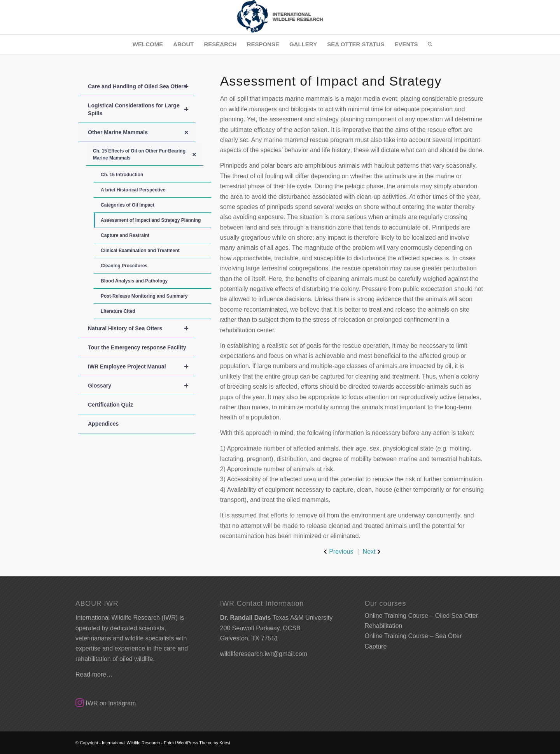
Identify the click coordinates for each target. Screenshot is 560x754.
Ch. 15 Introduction (122, 175)
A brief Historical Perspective (133, 190)
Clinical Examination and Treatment (140, 251)
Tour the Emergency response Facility (137, 347)
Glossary (142, 386)
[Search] (428, 44)
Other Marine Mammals (142, 132)
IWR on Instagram (106, 703)
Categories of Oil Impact (128, 205)
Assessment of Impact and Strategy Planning (151, 220)
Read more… (94, 674)
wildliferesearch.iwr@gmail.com (264, 654)
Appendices (103, 424)
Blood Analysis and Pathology (134, 281)
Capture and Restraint (125, 235)
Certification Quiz (110, 405)
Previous (338, 552)
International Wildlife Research (131, 743)
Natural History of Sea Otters (142, 328)
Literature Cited (118, 311)
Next (373, 552)
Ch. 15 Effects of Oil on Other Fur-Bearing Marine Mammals (148, 154)
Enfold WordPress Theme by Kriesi (197, 743)
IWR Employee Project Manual (142, 366)
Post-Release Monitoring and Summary (144, 296)
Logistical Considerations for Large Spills (142, 109)
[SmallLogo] (280, 17)
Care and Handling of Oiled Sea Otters (142, 86)
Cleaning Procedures (124, 266)
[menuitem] (148, 44)
